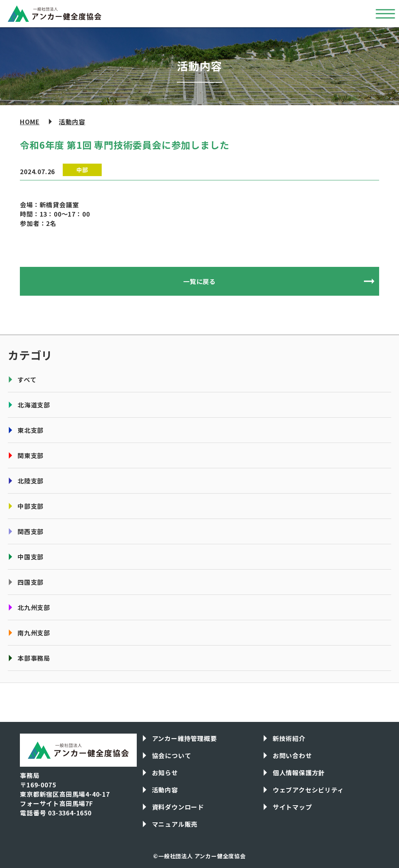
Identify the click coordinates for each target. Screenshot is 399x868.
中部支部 (31, 506)
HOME (30, 122)
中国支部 (31, 557)
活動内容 (72, 122)
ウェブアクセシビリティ (308, 790)
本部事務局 (34, 658)
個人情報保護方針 (299, 773)
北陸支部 (31, 481)
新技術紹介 (289, 738)
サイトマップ (292, 807)
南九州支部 (34, 633)
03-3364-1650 (70, 813)
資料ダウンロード (178, 807)
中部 (82, 170)
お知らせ (165, 773)
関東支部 (31, 455)
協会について (172, 755)
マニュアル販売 (175, 824)
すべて (27, 379)
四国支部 (31, 582)
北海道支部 (34, 405)
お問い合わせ (292, 755)
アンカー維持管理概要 (184, 738)
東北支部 (31, 430)
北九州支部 (34, 607)
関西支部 (31, 531)
